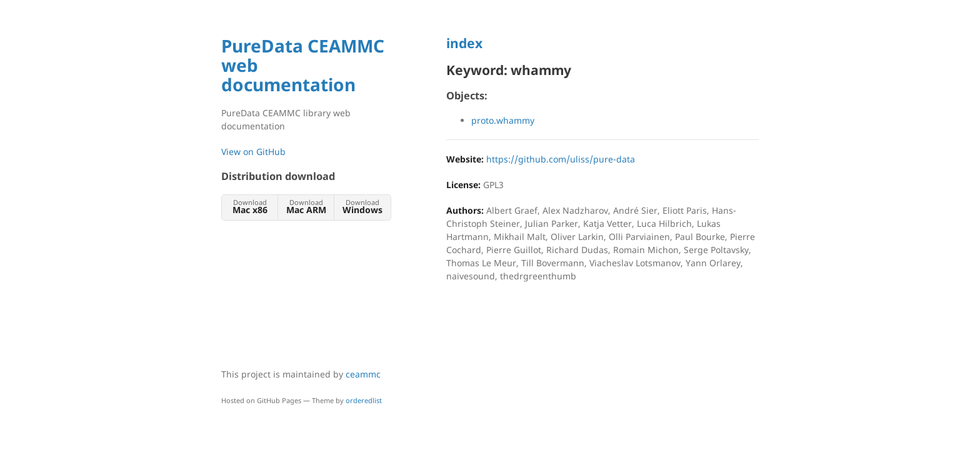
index (464, 43)
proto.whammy (503, 120)
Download (250, 207)
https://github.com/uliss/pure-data (561, 159)
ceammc (363, 374)
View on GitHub (253, 152)
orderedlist (364, 400)
